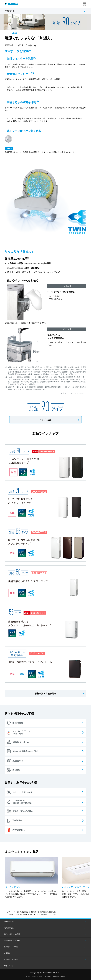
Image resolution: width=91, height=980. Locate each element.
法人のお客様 (9, 928)
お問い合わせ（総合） (12, 959)
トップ (8, 912)
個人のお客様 (9, 922)
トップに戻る (45, 420)
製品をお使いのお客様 (12, 940)
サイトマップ (9, 966)
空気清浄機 (10, 11)
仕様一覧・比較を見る (45, 694)
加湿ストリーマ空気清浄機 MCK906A (22, 914)
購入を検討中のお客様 (12, 934)
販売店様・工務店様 (11, 947)
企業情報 (7, 953)
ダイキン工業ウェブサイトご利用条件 (38, 977)
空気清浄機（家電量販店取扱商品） (44, 912)
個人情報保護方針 (59, 977)
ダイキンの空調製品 (21, 912)
